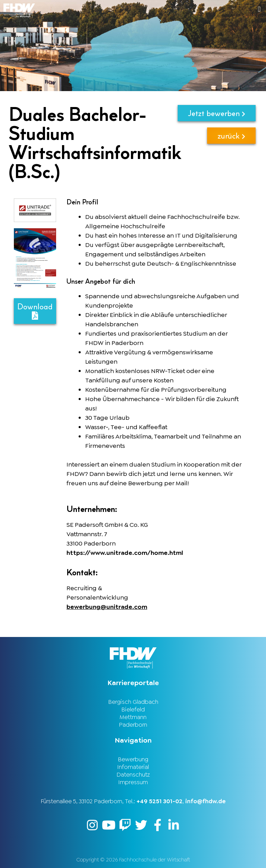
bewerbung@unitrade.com (107, 607)
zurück (231, 136)
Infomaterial (133, 767)
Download (35, 311)
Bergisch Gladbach (133, 702)
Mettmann (133, 717)
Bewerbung (133, 759)
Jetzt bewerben (217, 113)
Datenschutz (133, 774)
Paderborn (133, 725)
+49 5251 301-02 (159, 801)
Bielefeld (133, 709)
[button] (199, 9)
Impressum (133, 782)
